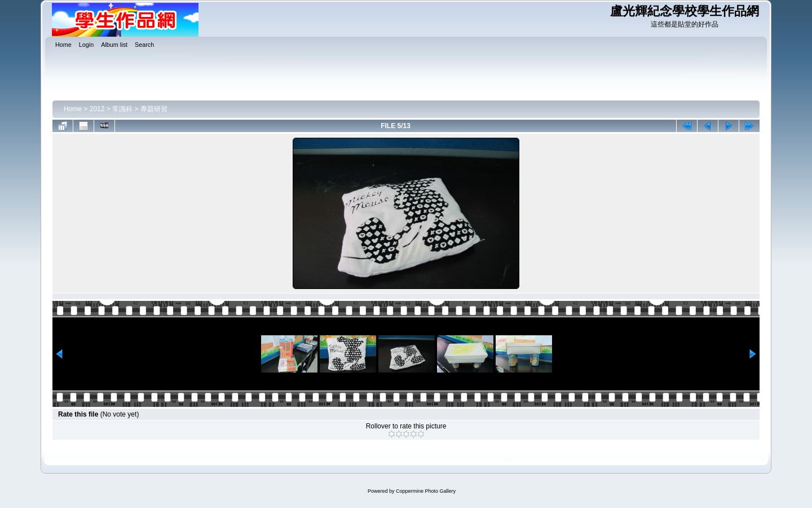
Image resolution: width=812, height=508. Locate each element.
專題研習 (154, 109)
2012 (97, 109)
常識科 (122, 109)
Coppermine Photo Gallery (426, 491)
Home (73, 109)
